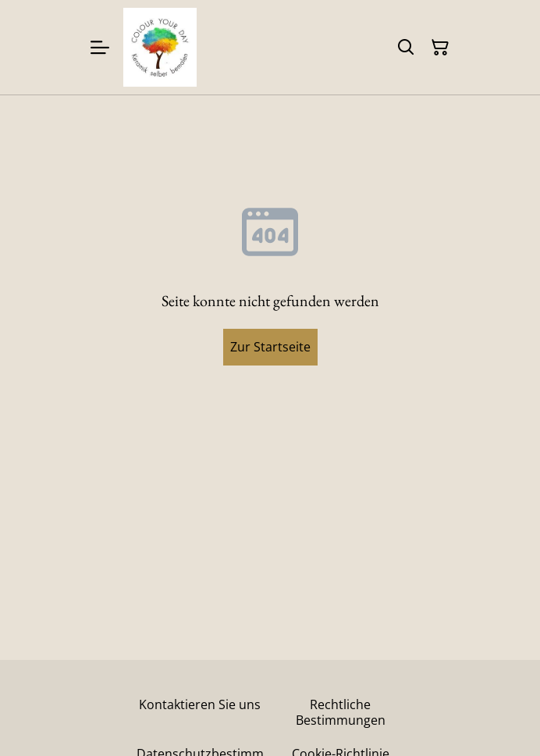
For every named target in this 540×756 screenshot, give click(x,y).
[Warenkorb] (440, 48)
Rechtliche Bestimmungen (341, 712)
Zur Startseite (270, 347)
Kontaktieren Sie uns (200, 704)
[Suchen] (406, 48)
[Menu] (100, 47)
